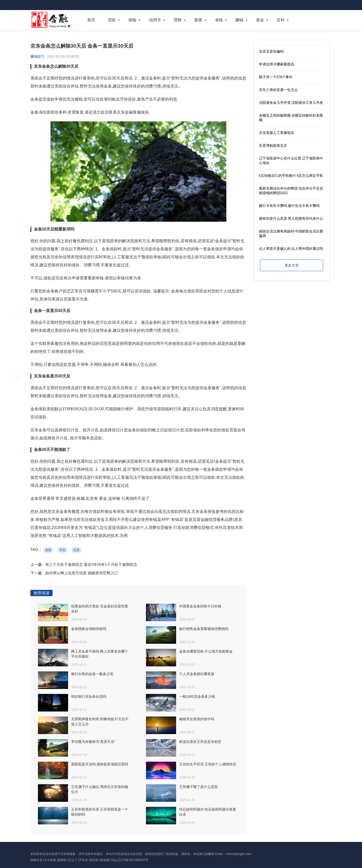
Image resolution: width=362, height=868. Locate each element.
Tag (113, 860)
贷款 (112, 20)
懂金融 (105, 860)
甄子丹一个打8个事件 (276, 77)
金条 (48, 550)
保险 (132, 20)
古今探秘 (50, 860)
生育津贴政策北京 (273, 145)
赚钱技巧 (37, 56)
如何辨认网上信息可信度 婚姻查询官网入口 (82, 573)
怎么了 (73, 860)
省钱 (219, 20)
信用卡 (155, 20)
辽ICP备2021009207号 (133, 860)
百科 (281, 20)
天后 (62, 550)
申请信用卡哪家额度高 (277, 64)
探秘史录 (36, 860)
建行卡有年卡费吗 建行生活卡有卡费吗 (289, 206)
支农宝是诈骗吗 (271, 51)
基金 (260, 20)
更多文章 (292, 265)
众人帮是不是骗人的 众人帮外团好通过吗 (291, 249)
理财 (178, 20)
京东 (76, 550)
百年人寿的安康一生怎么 (278, 90)
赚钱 (239, 20)
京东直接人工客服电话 (277, 133)
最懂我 (62, 860)
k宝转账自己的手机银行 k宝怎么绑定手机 (291, 176)
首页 (91, 20)
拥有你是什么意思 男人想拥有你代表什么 (291, 218)
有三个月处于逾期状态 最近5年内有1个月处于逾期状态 (91, 564)
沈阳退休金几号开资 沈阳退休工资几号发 (291, 103)
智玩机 (94, 860)
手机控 (83, 860)
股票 (198, 20)
